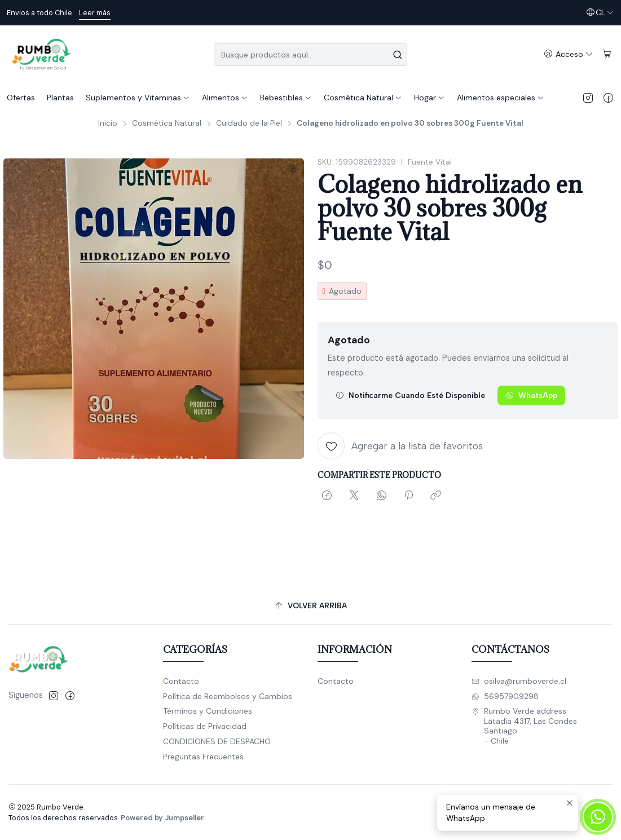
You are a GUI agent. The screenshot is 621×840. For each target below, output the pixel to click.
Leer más (95, 13)
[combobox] (310, 55)
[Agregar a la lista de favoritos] (400, 446)
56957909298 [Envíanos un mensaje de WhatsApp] (505, 696)
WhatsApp (532, 395)
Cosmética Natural (167, 123)
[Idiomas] (600, 13)
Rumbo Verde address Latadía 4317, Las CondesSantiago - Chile (524, 726)
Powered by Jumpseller (162, 818)
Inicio (108, 123)
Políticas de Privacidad (205, 726)
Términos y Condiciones (208, 711)
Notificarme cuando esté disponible (410, 395)
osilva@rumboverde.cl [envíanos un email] (519, 681)
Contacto (181, 681)
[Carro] (607, 54)
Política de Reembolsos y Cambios (228, 696)
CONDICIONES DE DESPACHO (217, 741)
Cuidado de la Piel (249, 123)
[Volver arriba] (310, 606)
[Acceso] (569, 54)
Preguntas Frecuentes (203, 757)
